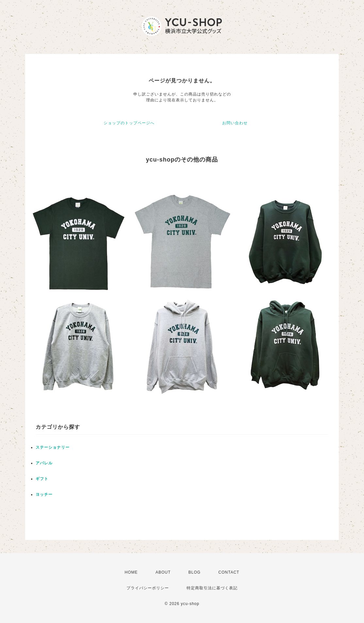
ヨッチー (44, 494)
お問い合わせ (235, 123)
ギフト (42, 479)
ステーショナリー (53, 447)
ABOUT (163, 572)
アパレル (44, 463)
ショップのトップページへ (129, 123)
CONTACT (229, 572)
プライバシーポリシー (148, 588)
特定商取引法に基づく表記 (212, 588)
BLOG (195, 572)
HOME (131, 572)
